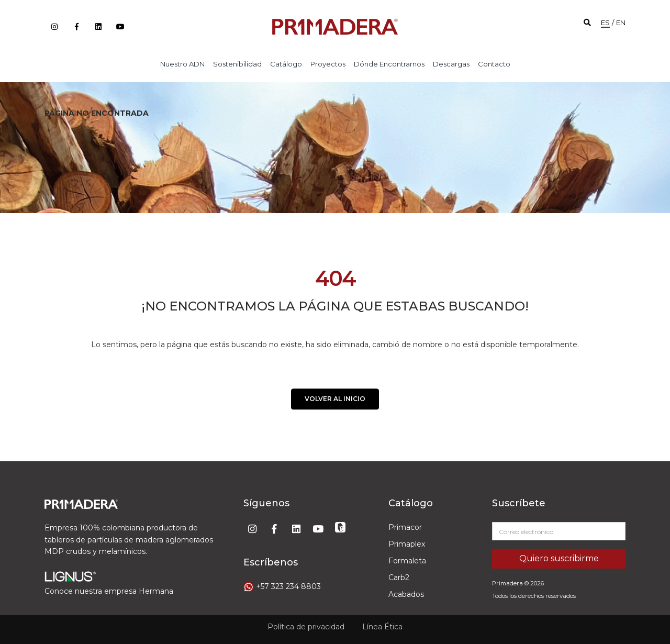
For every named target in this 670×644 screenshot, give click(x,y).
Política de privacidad (306, 623)
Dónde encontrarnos (389, 64)
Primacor (405, 527)
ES (605, 23)
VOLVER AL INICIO (335, 401)
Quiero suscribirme (559, 558)
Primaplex (407, 544)
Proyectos (328, 64)
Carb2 (399, 578)
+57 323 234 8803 (288, 586)
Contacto (494, 64)
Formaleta (407, 561)
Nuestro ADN (182, 64)
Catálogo (286, 64)
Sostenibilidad (237, 64)
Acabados (406, 594)
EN (621, 23)
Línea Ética (382, 623)
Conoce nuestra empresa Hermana (109, 591)
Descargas (451, 64)
